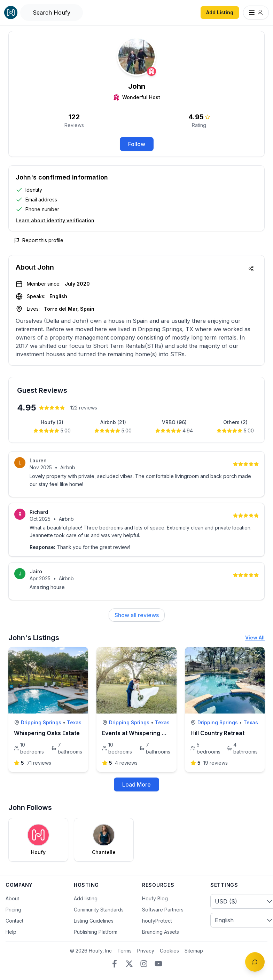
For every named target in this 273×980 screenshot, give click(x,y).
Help (11, 932)
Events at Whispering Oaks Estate (148, 733)
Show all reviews (137, 615)
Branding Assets (161, 932)
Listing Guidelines (94, 921)
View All (255, 638)
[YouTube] (158, 964)
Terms (124, 951)
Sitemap (194, 951)
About (12, 898)
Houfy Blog (155, 898)
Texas (74, 722)
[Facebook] (115, 964)
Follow (137, 144)
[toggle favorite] (81, 654)
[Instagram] (144, 964)
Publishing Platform (96, 932)
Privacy (146, 951)
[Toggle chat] (255, 962)
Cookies (169, 951)
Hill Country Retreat (217, 733)
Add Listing (220, 12)
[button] (136, 200)
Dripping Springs (41, 722)
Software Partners (163, 910)
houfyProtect (157, 921)
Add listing (86, 898)
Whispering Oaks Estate (47, 733)
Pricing (13, 910)
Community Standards (99, 910)
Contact (14, 921)
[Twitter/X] (129, 964)
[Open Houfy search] (52, 13)
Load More (136, 784)
